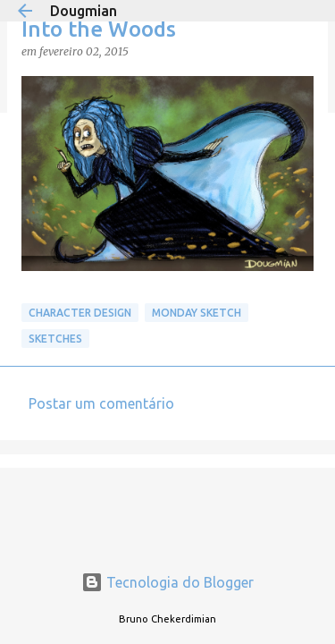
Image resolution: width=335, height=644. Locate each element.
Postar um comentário (101, 403)
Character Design (80, 313)
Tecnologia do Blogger (167, 582)
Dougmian (84, 11)
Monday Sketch (197, 313)
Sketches (55, 339)
